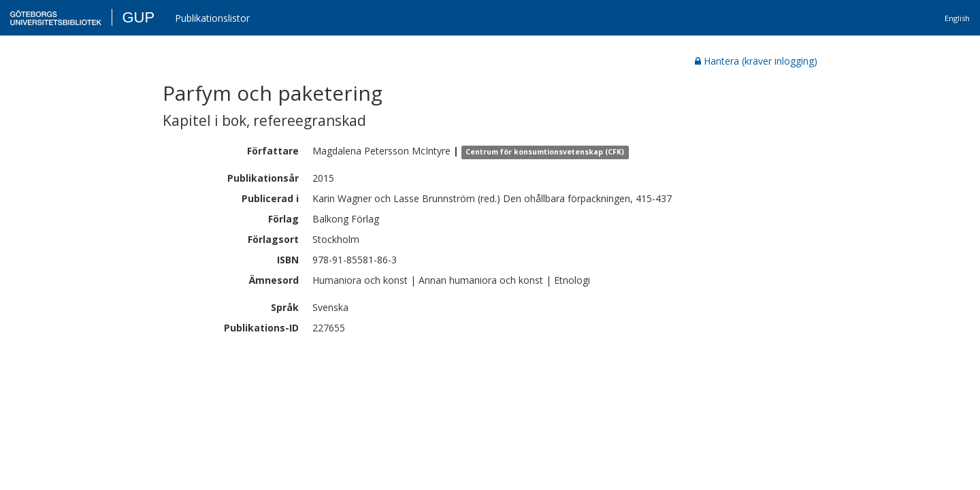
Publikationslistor (212, 18)
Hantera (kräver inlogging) (756, 61)
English (957, 18)
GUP (138, 17)
